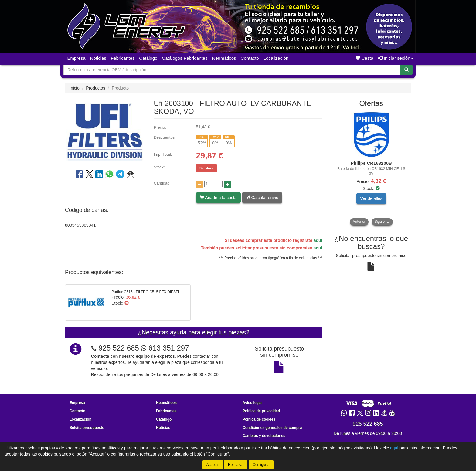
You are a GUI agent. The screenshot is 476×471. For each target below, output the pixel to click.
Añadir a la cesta (218, 198)
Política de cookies (259, 419)
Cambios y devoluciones (264, 436)
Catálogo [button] (148, 58)
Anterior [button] (359, 222)
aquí (318, 240)
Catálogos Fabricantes (185, 58)
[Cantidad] (213, 184)
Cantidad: (162, 183)
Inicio (75, 88)
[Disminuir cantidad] (199, 185)
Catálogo (164, 419)
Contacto (250, 58)
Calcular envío (262, 198)
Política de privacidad (261, 411)
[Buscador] (232, 70)
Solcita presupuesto (87, 428)
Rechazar (236, 465)
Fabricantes (123, 58)
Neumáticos (224, 58)
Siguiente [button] (382, 222)
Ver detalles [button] (371, 198)
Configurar (261, 465)
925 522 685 (119, 348)
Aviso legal (252, 403)
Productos (95, 88)
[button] (130, 175)
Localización (276, 58)
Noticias (98, 58)
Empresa (76, 58)
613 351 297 (165, 348)
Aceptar (213, 465)
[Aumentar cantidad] (227, 185)
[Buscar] (406, 70)
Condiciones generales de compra (272, 428)
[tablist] (371, 169)
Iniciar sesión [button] (396, 58)
